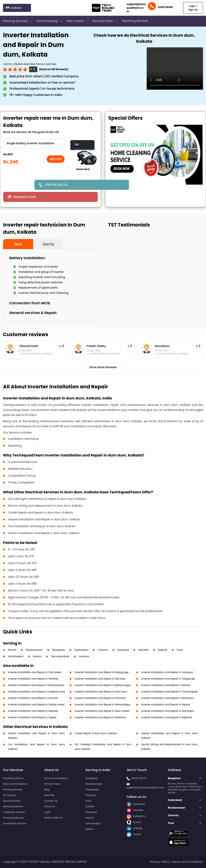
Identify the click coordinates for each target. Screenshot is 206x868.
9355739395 (165, 7)
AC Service (9, 795)
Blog (47, 790)
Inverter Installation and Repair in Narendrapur (103, 704)
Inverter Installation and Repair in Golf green (168, 711)
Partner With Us (53, 818)
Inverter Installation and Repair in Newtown (100, 717)
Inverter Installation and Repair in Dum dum (101, 692)
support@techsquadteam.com (136, 8)
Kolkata (163, 650)
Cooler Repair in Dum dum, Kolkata (96, 733)
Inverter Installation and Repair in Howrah (33, 698)
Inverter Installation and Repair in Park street (35, 672)
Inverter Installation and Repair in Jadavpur (167, 672)
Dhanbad (123, 650)
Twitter (134, 834)
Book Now (83, 169)
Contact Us (51, 801)
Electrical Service (13, 806)
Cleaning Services (18, 21)
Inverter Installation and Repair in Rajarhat (167, 717)
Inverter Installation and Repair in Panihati (33, 679)
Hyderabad (81, 650)
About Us (50, 806)
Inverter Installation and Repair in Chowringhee (169, 692)
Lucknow (84, 656)
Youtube (135, 810)
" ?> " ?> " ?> (34, 143)
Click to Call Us (56, 185)
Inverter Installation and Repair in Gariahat (100, 698)
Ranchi (12, 650)
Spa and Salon (106, 21)
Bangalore (59, 650)
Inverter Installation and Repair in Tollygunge (168, 679)
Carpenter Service (14, 812)
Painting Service (13, 790)
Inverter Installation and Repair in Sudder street (36, 704)
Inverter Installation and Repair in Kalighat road (36, 692)
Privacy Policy (52, 784)
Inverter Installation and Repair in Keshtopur (167, 698)
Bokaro (37, 656)
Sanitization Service (15, 823)
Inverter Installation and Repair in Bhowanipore (36, 685)
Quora (134, 822)
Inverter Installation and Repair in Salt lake (100, 679)
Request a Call (25, 197)
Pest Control (78, 21)
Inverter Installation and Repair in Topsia (32, 717)
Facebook (136, 804)
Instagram (136, 816)
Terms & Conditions (56, 778)
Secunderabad (60, 656)
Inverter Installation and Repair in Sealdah (33, 711)
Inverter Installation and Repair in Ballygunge (102, 672)
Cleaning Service (13, 778)
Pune (180, 650)
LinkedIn (135, 828)
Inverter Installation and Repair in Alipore (166, 704)
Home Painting (50, 21)
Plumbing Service (13, 818)
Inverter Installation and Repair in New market (102, 711)
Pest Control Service (15, 784)
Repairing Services (135, 21)
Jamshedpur (16, 656)
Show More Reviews (103, 367)
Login (47, 812)
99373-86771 (139, 778)
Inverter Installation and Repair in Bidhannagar (103, 685)
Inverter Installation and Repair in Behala (166, 685)
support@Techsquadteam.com (145, 787)
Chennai (103, 650)
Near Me (49, 795)
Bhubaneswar (34, 650)
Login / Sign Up (193, 8)
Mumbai (143, 650)
